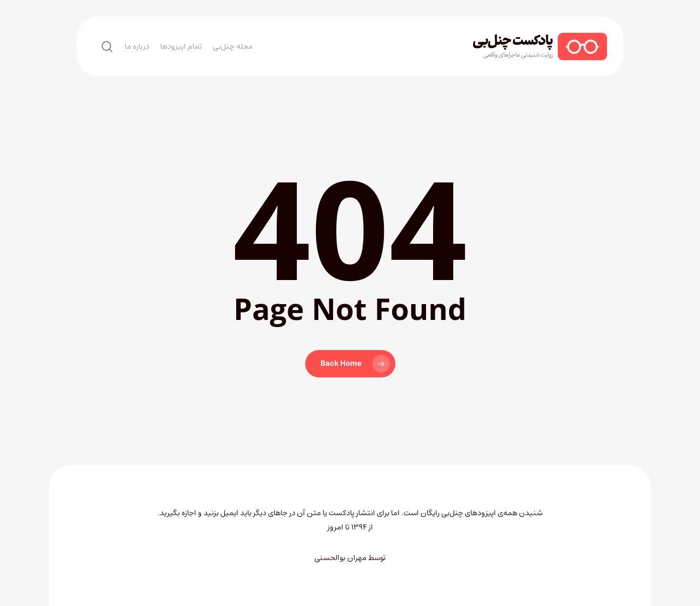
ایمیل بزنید (222, 513)
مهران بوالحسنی (340, 558)
